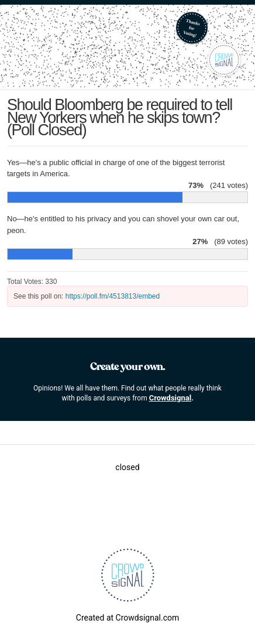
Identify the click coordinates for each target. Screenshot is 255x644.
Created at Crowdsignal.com (127, 618)
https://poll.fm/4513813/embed (113, 296)
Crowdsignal (170, 398)
